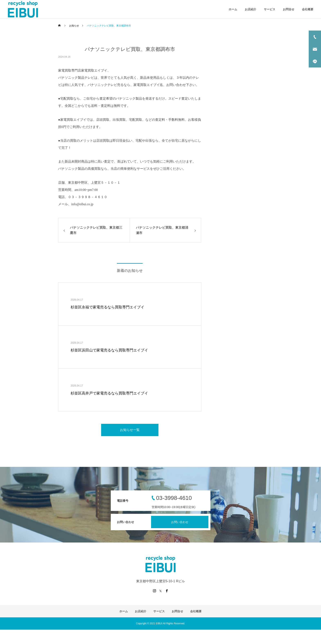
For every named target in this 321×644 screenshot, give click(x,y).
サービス (270, 9)
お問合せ (289, 9)
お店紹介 (251, 9)
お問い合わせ (180, 522)
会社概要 (308, 9)
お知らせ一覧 (130, 430)
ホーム (233, 9)
